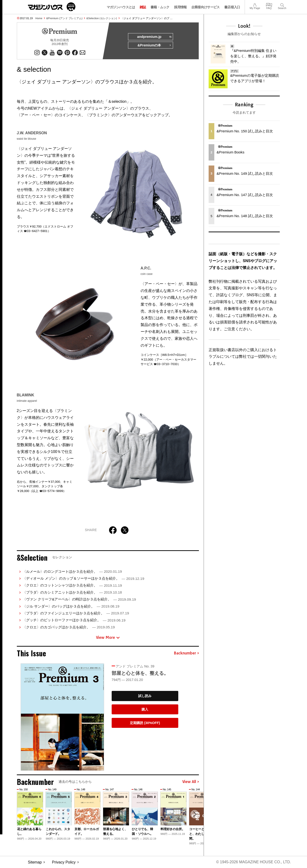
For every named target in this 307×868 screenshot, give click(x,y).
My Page (255, 4)
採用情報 (180, 7)
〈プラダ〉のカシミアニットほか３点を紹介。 (72, 592)
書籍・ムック (160, 7)
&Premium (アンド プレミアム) (64, 18)
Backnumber (186, 653)
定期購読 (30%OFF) (145, 723)
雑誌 (143, 7)
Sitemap (35, 862)
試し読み (145, 696)
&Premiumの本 (154, 45)
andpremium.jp (154, 37)
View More (108, 638)
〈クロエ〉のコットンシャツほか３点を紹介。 (72, 585)
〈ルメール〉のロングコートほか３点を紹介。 (72, 571)
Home (39, 18)
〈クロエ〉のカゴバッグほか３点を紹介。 (69, 627)
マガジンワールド (52, 7)
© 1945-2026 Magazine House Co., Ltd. (253, 862)
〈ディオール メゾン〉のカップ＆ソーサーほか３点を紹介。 (83, 578)
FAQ (269, 4)
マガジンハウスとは (121, 7)
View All (191, 782)
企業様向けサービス (206, 7)
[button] (195, 814)
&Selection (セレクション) (102, 18)
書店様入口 (232, 7)
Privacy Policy (64, 862)
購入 (145, 709)
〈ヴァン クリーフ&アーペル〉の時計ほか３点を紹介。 (79, 599)
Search (282, 4)
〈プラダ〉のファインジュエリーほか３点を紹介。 (76, 613)
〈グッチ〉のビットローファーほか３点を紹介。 (74, 620)
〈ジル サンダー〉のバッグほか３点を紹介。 (71, 606)
